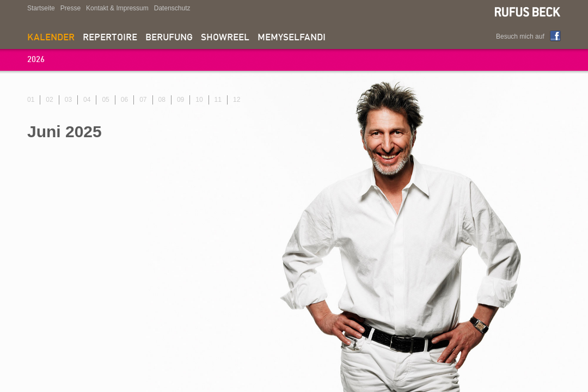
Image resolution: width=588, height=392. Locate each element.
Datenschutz (172, 8)
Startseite (41, 8)
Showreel (225, 38)
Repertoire (110, 38)
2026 (36, 60)
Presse (71, 8)
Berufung (169, 38)
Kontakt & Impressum (117, 8)
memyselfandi (292, 38)
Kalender (51, 38)
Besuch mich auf (520, 36)
